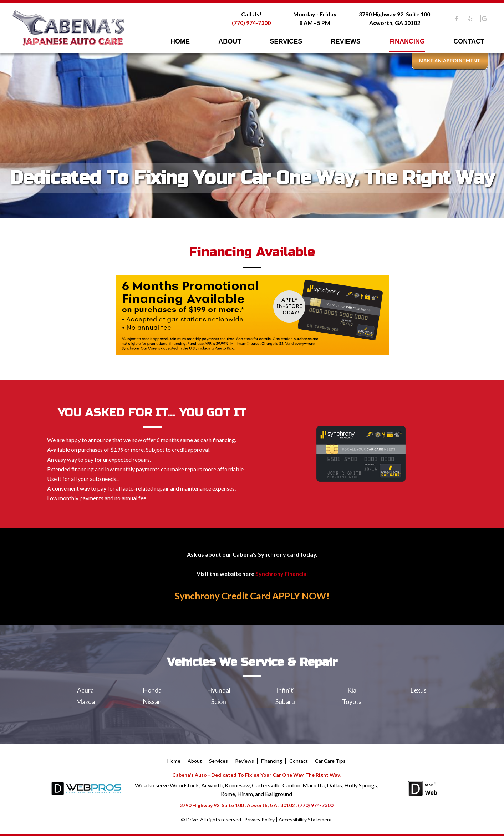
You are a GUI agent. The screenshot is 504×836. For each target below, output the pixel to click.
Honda (152, 690)
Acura (85, 690)
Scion (219, 701)
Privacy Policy (259, 819)
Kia (352, 690)
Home (180, 41)
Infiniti (285, 690)
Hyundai (219, 690)
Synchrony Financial (282, 574)
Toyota (352, 701)
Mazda (85, 701)
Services (286, 41)
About (230, 41)
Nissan (152, 701)
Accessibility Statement (305, 819)
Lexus (418, 690)
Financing (407, 41)
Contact (469, 41)
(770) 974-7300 (251, 23)
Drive (192, 819)
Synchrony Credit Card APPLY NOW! (252, 596)
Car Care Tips (330, 761)
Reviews (346, 41)
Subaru (285, 701)
